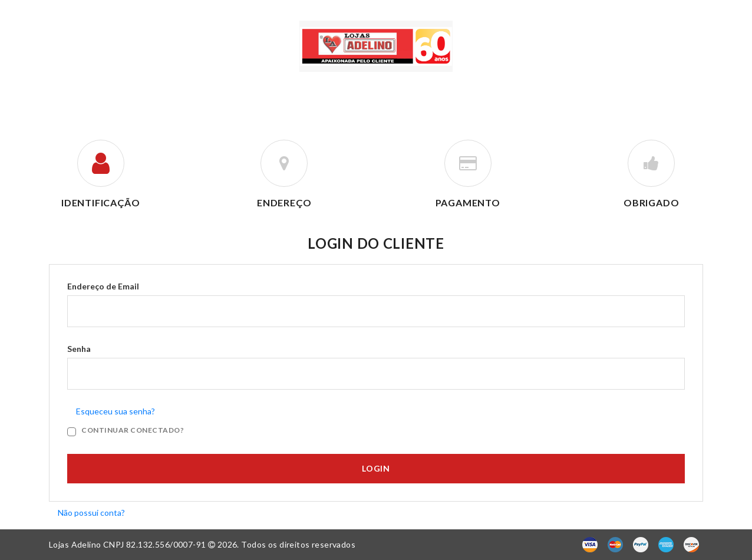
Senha (79, 349)
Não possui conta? (91, 513)
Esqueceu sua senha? (116, 411)
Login (376, 468)
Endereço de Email (103, 286)
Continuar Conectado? (133, 430)
